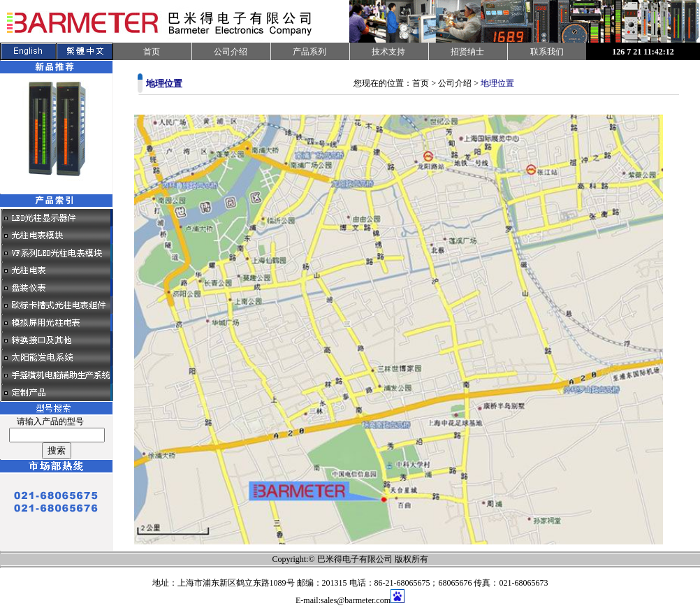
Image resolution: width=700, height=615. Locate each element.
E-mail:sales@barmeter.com (343, 600)
